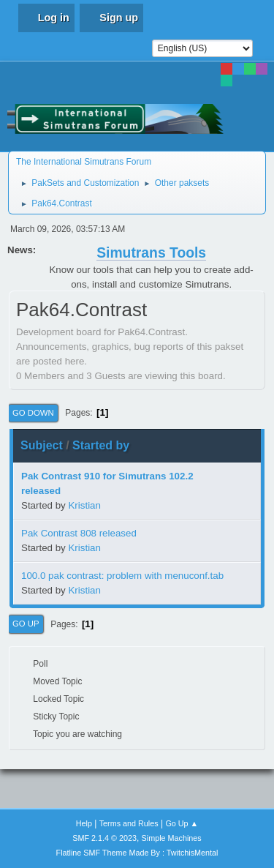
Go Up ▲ (182, 823)
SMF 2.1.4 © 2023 (104, 838)
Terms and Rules (129, 823)
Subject (42, 445)
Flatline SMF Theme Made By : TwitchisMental (137, 853)
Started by (101, 445)
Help (84, 823)
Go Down (33, 413)
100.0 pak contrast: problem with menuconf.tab (122, 576)
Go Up (26, 624)
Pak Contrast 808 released (79, 533)
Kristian (84, 505)
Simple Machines (172, 838)
